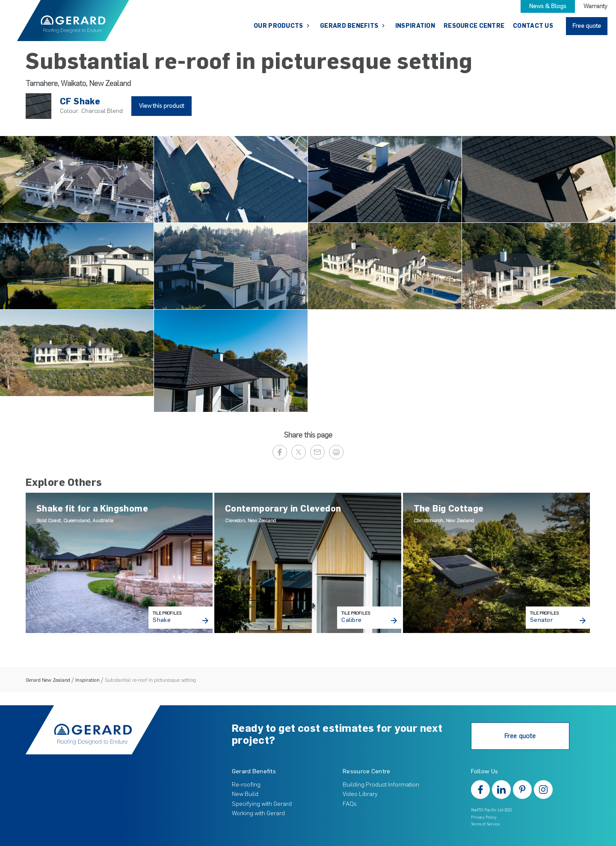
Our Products (279, 26)
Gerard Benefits (350, 26)
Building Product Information (381, 785)
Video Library (360, 794)
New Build (245, 794)
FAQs (350, 804)
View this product (161, 106)
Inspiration (415, 26)
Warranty (595, 6)
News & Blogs (548, 6)
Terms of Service (485, 824)
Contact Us (533, 26)
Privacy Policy (484, 817)
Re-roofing (246, 785)
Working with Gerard (258, 813)
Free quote (587, 26)
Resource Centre (474, 26)
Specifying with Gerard (262, 804)
